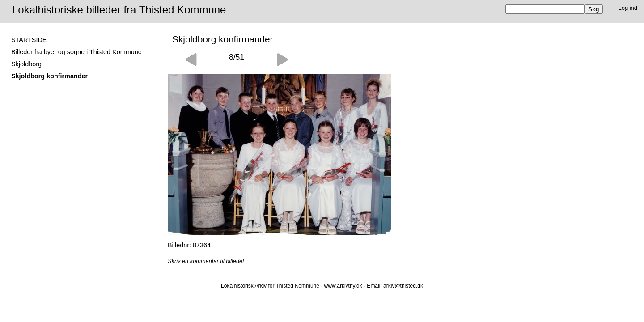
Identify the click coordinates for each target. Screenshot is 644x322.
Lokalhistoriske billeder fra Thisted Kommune (119, 10)
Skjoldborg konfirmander (49, 76)
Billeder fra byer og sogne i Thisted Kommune (76, 52)
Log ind (628, 8)
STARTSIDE (29, 40)
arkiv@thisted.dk (403, 286)
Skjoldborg (26, 64)
